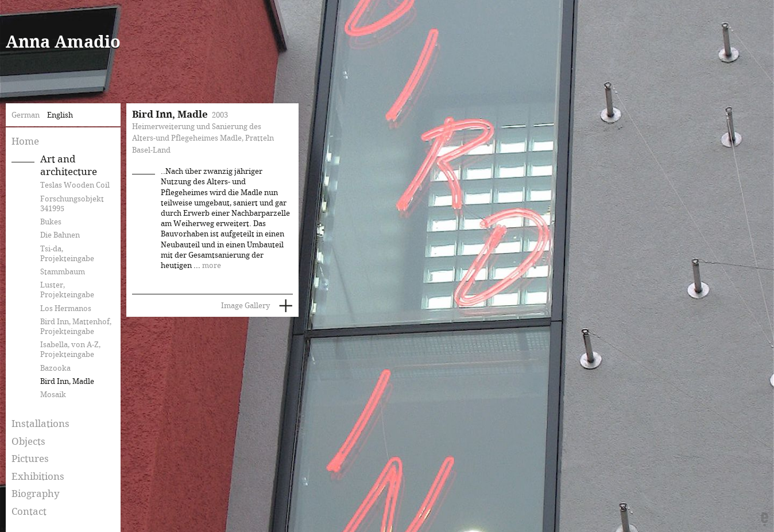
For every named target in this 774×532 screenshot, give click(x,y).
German (26, 115)
